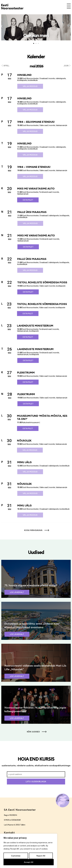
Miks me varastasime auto (36, 188)
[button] (2, 27)
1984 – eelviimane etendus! (36, 122)
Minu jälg (24, 462)
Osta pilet (28, 200)
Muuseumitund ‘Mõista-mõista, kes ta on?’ (42, 417)
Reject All (41, 856)
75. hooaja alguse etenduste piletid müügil (31, 585)
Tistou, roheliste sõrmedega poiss (42, 282)
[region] (29, 851)
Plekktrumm (26, 372)
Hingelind (24, 75)
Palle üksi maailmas (32, 212)
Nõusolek (24, 441)
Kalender (36, 57)
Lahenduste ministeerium (35, 326)
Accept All (29, 862)
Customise (16, 856)
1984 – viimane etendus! (34, 167)
